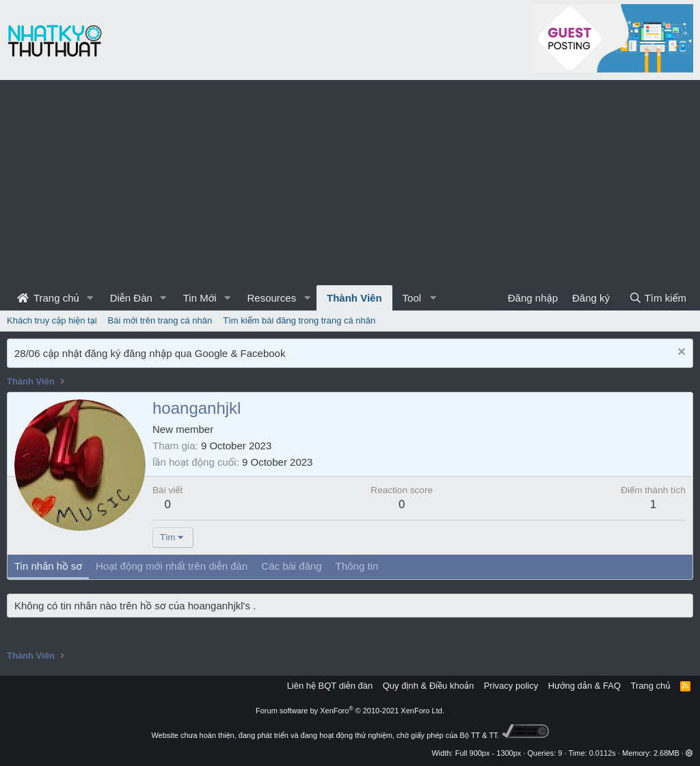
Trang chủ (48, 298)
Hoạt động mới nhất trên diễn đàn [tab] (172, 566)
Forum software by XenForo (350, 711)
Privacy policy (511, 686)
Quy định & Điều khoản (428, 686)
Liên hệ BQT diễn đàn (330, 686)
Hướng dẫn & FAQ (584, 686)
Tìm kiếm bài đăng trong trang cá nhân (299, 320)
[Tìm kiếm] (658, 298)
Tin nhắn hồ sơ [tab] (48, 566)
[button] (90, 298)
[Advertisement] (350, 183)
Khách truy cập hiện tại (52, 320)
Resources (271, 298)
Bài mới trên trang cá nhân (160, 320)
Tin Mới (200, 298)
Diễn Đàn (131, 298)
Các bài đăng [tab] (291, 566)
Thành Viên (354, 298)
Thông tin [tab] (357, 566)
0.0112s (603, 753)
